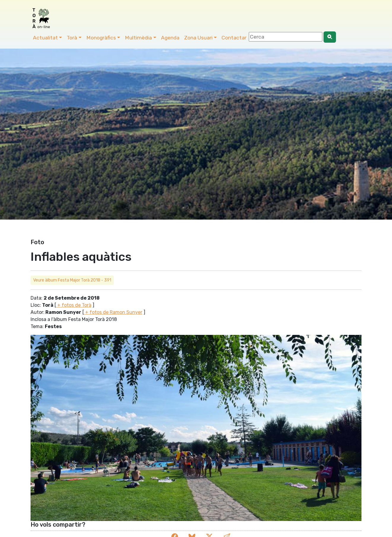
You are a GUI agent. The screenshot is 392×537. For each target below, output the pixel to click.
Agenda (170, 38)
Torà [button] (72, 38)
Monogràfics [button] (101, 38)
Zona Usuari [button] (198, 38)
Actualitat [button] (45, 38)
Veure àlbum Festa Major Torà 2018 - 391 (72, 280)
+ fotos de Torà (74, 305)
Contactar (234, 38)
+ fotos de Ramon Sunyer (113, 312)
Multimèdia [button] (138, 38)
